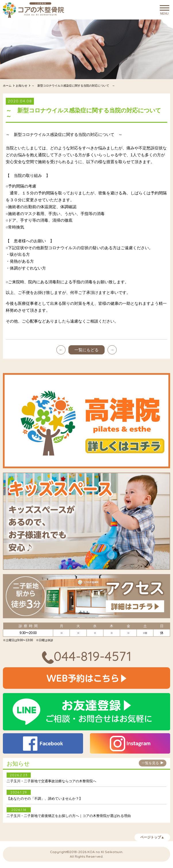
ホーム (7, 86)
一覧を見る (153, 764)
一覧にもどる (86, 350)
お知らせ (22, 86)
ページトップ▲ (152, 838)
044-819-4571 (87, 656)
